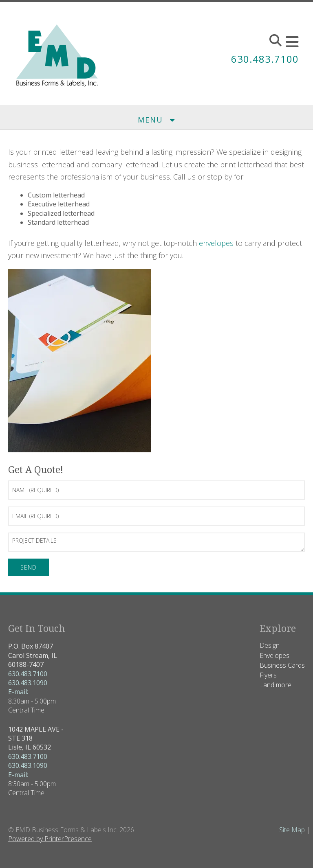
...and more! (276, 685)
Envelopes (274, 655)
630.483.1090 (28, 683)
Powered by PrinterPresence (50, 839)
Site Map (292, 830)
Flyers (268, 675)
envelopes (216, 243)
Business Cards (282, 665)
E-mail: (18, 692)
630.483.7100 (265, 59)
